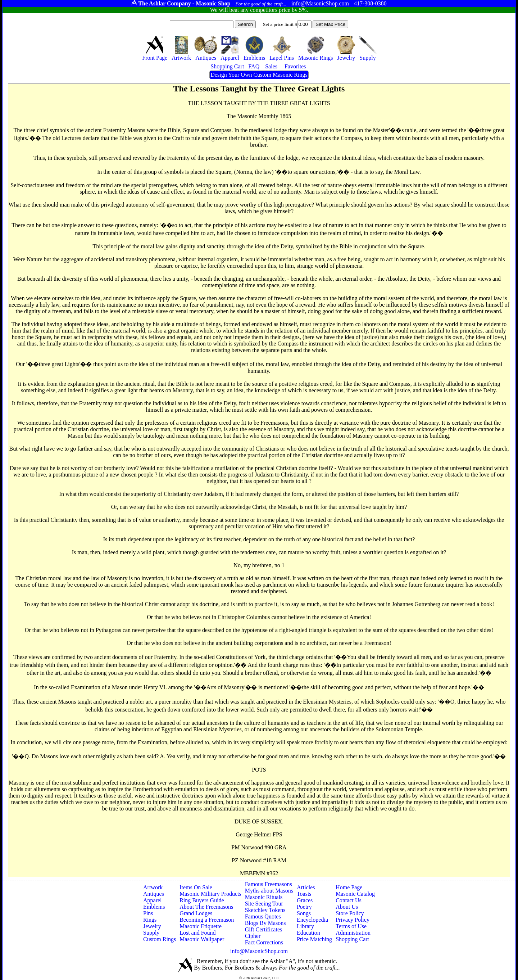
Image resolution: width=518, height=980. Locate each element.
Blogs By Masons (265, 923)
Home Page (349, 887)
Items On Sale (196, 887)
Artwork (153, 887)
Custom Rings (160, 939)
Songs (304, 913)
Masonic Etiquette (201, 926)
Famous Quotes (263, 916)
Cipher (253, 936)
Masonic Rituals (264, 897)
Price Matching (314, 939)
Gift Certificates (264, 929)
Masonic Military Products (210, 894)
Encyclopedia (312, 920)
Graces (305, 900)
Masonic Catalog (355, 894)
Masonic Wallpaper (202, 939)
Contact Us (349, 900)
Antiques (154, 894)
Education (308, 933)
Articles (306, 887)
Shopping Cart (352, 939)
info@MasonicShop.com (259, 951)
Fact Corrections (264, 942)
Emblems (154, 907)
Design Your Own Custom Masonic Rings (259, 75)
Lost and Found (197, 933)
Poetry (304, 907)
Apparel (153, 900)
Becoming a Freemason (207, 920)
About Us (347, 907)
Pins (148, 913)
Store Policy (350, 913)
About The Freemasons (206, 907)
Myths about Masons (269, 891)
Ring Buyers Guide (202, 900)
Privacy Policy (353, 920)
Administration (353, 933)
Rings (150, 920)
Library (305, 926)
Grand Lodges (196, 913)
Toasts (304, 894)
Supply (151, 933)
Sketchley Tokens (265, 910)
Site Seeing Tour (264, 904)
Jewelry (152, 926)
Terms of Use (351, 926)
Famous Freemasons (269, 884)
